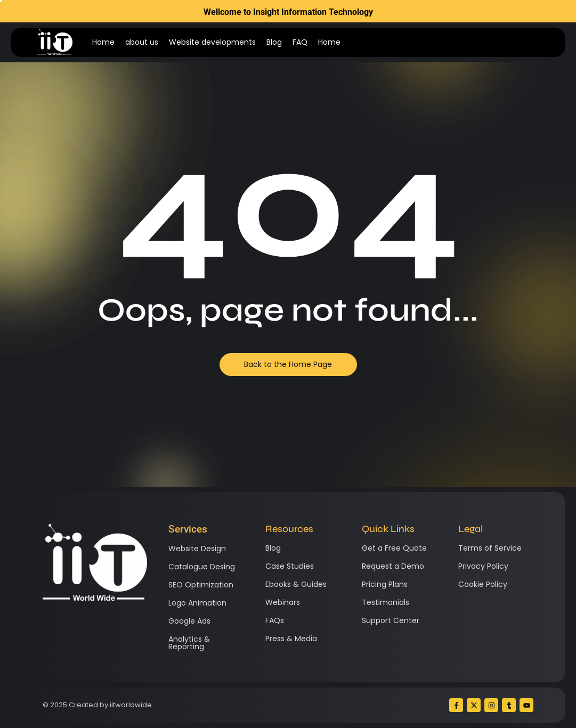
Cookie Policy (483, 584)
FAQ (300, 42)
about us (142, 42)
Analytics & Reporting (189, 643)
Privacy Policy (483, 566)
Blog (274, 42)
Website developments (212, 42)
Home (103, 42)
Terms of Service (490, 548)
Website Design (197, 549)
